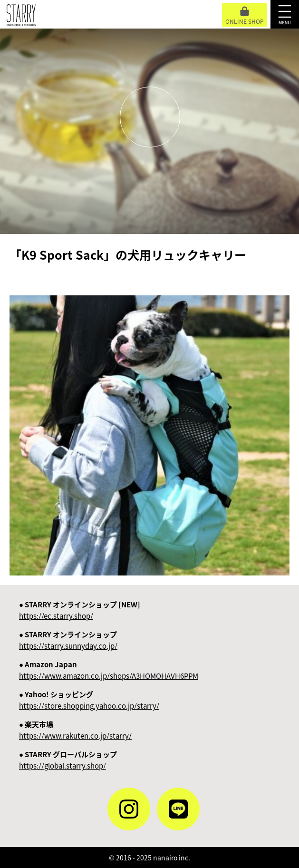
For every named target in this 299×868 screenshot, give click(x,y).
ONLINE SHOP (245, 16)
